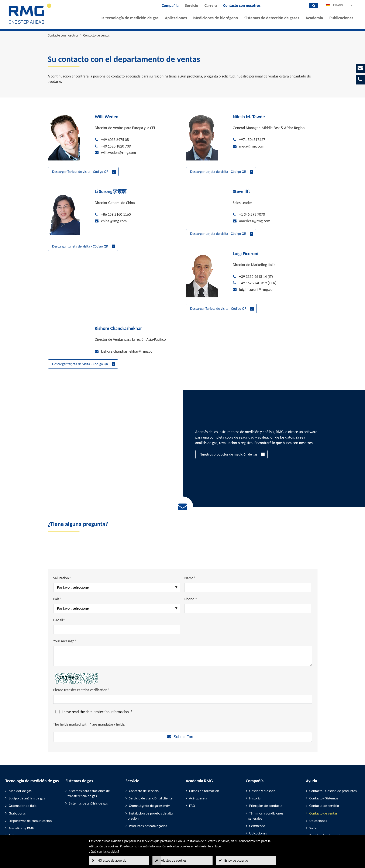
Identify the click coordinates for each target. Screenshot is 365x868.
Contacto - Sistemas (324, 765)
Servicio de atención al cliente (151, 765)
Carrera (211, 5)
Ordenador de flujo (23, 772)
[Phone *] (248, 575)
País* (57, 566)
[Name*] (248, 554)
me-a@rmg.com (252, 146)
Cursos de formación (204, 757)
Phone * (191, 566)
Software (15, 802)
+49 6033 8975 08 (115, 140)
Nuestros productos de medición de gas (229, 421)
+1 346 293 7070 (252, 214)
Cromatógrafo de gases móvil (150, 772)
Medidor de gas (20, 757)
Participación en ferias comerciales (325, 812)
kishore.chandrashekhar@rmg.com (266, 293)
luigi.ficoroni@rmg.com (119, 306)
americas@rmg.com (255, 221)
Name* (190, 544)
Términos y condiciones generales (266, 782)
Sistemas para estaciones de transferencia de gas (89, 760)
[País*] (117, 575)
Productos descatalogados (148, 792)
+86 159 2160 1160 (116, 214)
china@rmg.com (114, 221)
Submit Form (184, 703)
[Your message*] (183, 623)
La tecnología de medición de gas (130, 18)
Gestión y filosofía (262, 757)
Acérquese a (198, 765)
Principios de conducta (266, 772)
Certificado (257, 792)
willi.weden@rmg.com (118, 153)
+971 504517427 (252, 140)
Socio (313, 794)
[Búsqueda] (289, 6)
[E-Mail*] (117, 596)
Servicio (192, 5)
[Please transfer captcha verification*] (183, 665)
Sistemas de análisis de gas (88, 770)
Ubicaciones (258, 800)
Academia (314, 18)
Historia (255, 765)
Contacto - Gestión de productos (333, 757)
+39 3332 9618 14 (115, 293)
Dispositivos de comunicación (30, 787)
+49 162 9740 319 (115, 300)
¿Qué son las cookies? (104, 852)
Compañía (170, 5)
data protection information (108, 678)
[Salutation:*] (117, 554)
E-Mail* (59, 587)
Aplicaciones (176, 18)
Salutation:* (63, 544)
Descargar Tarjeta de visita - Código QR (80, 172)
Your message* (65, 608)
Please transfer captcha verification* (81, 656)
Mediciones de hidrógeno (216, 18)
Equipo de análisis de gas (27, 765)
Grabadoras (17, 780)
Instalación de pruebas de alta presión (150, 782)
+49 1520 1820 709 (116, 146)
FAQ (192, 772)
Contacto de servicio (144, 757)
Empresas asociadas (264, 807)
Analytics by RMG (22, 794)
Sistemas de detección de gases (272, 18)
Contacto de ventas (96, 35)
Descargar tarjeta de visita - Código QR (218, 172)
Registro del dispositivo (326, 802)
